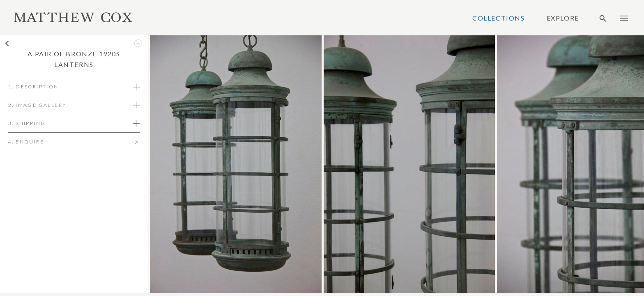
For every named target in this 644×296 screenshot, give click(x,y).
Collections (499, 18)
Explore (563, 18)
